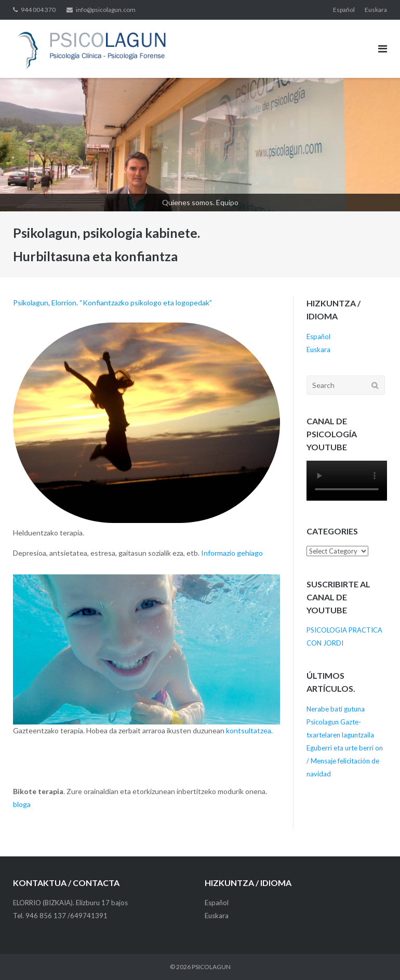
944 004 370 (38, 10)
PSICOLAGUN (211, 967)
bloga (22, 804)
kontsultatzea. (249, 730)
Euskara (376, 10)
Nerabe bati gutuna (336, 709)
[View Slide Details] (200, 145)
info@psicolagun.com (106, 10)
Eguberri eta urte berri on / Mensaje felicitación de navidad (345, 761)
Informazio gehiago (232, 553)
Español (344, 10)
